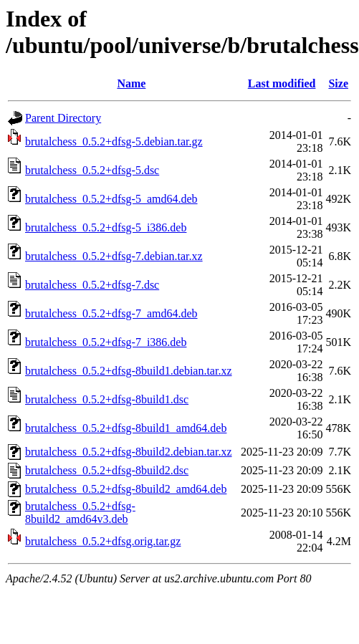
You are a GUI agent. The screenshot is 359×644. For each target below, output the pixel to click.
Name (131, 83)
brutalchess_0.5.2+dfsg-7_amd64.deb (111, 313)
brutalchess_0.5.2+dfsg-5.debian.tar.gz (114, 141)
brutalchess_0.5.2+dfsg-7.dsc (92, 285)
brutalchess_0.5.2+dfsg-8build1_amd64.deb (126, 428)
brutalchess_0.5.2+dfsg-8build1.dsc (107, 399)
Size (338, 83)
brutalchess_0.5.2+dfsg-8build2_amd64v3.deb (80, 513)
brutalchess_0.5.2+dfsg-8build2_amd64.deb (126, 489)
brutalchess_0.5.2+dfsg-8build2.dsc (107, 470)
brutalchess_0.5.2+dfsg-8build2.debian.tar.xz (129, 452)
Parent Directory (63, 118)
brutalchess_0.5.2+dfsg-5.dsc (92, 170)
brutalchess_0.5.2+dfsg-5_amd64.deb (111, 199)
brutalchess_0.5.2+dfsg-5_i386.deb (106, 227)
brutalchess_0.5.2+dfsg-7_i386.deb (106, 342)
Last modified (282, 83)
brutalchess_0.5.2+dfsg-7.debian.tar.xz (114, 256)
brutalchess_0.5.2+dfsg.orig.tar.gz (103, 541)
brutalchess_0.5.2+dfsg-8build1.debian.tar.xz (129, 371)
